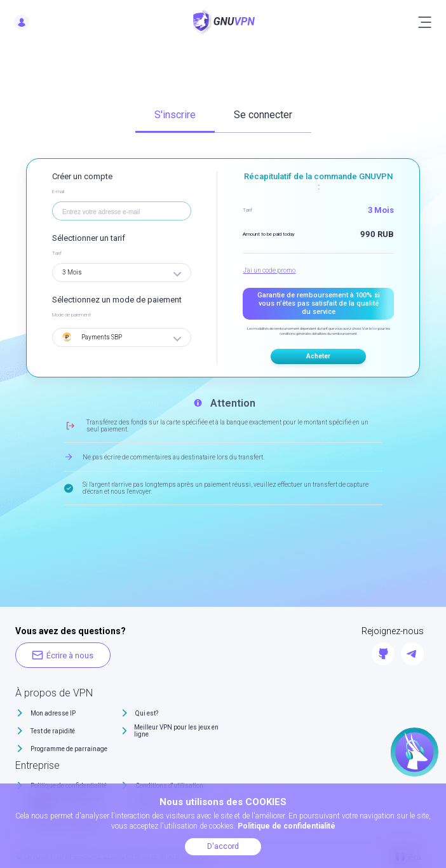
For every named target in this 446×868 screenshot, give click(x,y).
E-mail (58, 192)
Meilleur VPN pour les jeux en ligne (176, 731)
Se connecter (263, 115)
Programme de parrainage (69, 749)
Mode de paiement (71, 315)
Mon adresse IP (53, 713)
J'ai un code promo (269, 270)
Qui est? (147, 713)
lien (375, 328)
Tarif (57, 253)
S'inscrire (175, 115)
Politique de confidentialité (287, 826)
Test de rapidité (53, 731)
